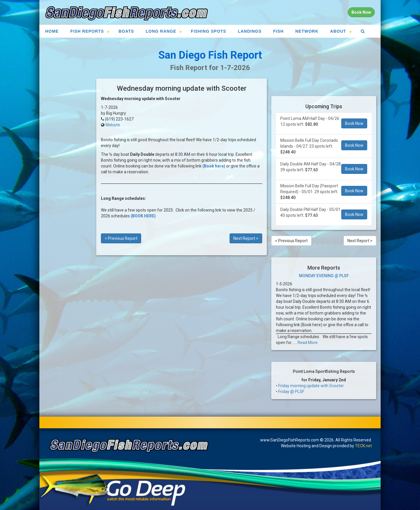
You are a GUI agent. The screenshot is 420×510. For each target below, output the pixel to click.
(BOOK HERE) (143, 216)
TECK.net (363, 446)
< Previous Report (121, 238)
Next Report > (246, 238)
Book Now (354, 123)
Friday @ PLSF (291, 392)
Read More (308, 343)
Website (113, 125)
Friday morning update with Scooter (311, 386)
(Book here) (214, 166)
